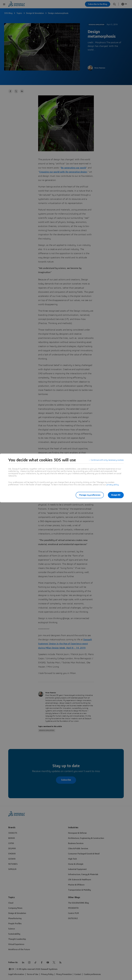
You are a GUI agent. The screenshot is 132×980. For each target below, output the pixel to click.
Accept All (116, 495)
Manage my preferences (90, 495)
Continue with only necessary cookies (107, 460)
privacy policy (113, 485)
